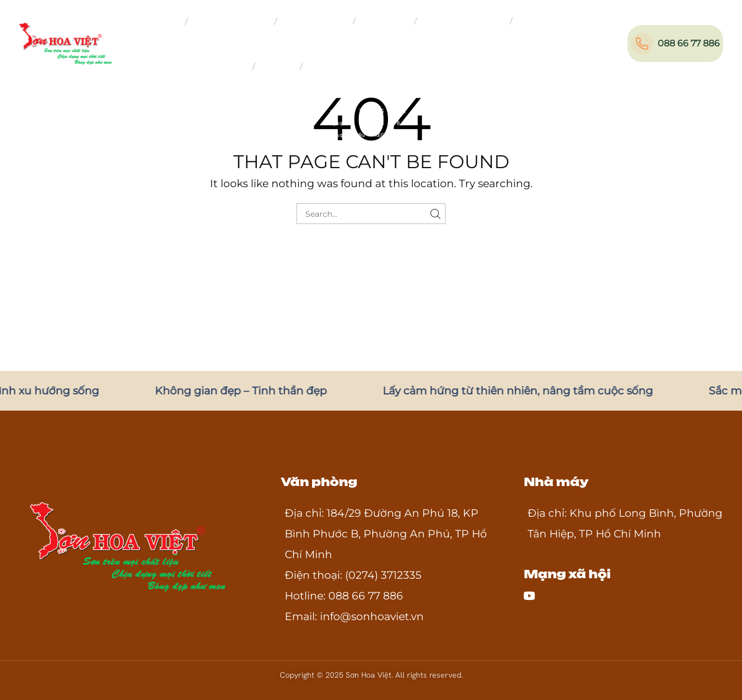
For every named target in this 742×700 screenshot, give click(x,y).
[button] (626, 41)
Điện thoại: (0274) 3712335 (353, 575)
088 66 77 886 (689, 43)
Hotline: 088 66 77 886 (344, 596)
